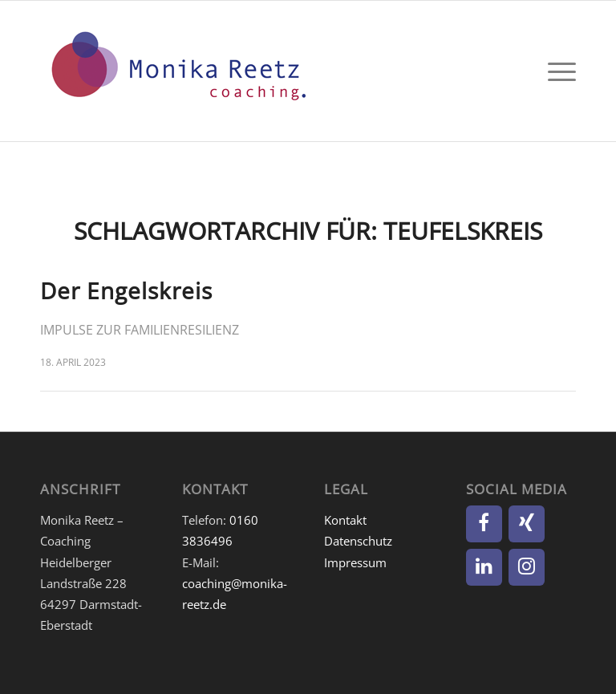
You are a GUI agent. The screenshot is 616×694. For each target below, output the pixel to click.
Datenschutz (358, 541)
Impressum (355, 562)
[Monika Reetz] (176, 71)
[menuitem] (558, 71)
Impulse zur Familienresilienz (140, 330)
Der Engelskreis (126, 290)
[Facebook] (484, 524)
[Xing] (527, 524)
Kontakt (345, 520)
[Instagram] (527, 567)
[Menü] (558, 71)
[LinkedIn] (484, 567)
